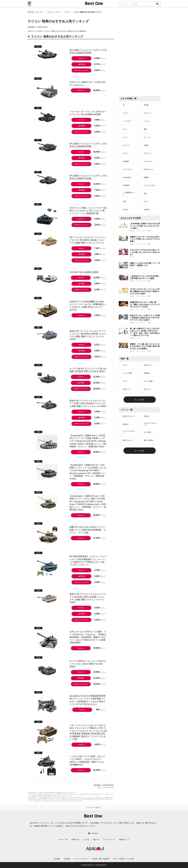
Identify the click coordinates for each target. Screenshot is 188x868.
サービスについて (109, 840)
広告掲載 (67, 859)
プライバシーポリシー (81, 859)
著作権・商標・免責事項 (101, 859)
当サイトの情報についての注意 (124, 859)
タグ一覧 (86, 840)
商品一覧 (96, 840)
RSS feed (95, 833)
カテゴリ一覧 (63, 840)
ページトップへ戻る (93, 808)
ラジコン (68, 12)
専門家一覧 (75, 840)
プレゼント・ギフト (54, 12)
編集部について (124, 840)
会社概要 (57, 859)
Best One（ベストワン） (36, 12)
